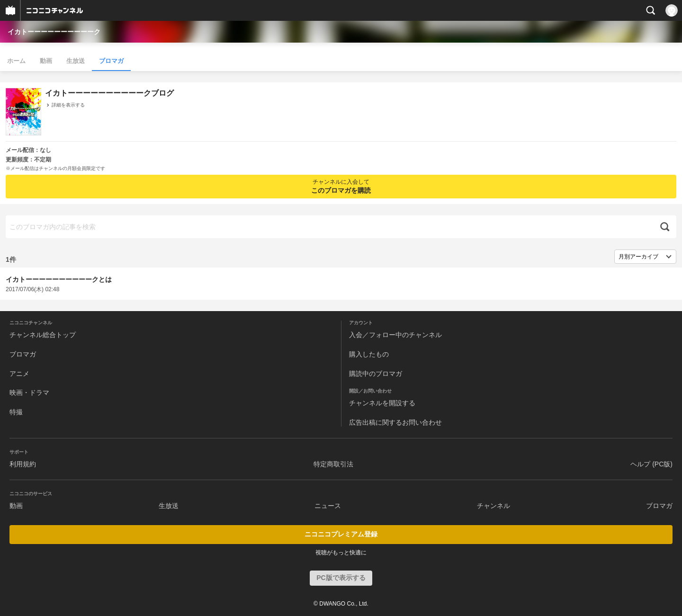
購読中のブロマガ (376, 374)
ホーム (16, 61)
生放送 (76, 61)
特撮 (16, 412)
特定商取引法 (333, 464)
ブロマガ (111, 61)
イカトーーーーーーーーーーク (54, 32)
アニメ (19, 374)
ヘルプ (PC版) (651, 464)
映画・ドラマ (29, 393)
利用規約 (23, 464)
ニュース (328, 506)
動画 (46, 61)
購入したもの (369, 354)
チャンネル (494, 506)
